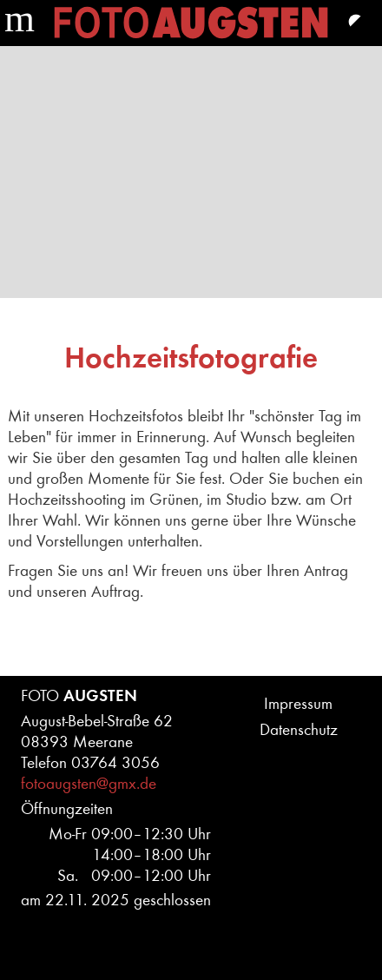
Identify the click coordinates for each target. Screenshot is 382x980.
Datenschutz (299, 730)
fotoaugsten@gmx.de (89, 784)
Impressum (298, 704)
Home (191, 23)
